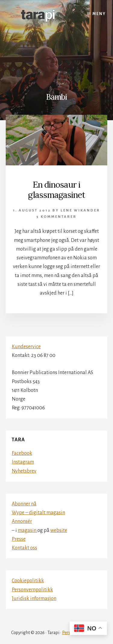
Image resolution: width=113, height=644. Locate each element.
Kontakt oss (24, 548)
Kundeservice (26, 347)
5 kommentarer (56, 217)
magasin (28, 530)
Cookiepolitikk (28, 581)
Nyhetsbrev (24, 471)
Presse (19, 539)
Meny (99, 14)
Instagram (23, 462)
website (59, 530)
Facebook (22, 453)
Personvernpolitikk (32, 590)
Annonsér (22, 521)
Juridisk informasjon (34, 599)
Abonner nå (24, 504)
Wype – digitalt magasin (38, 513)
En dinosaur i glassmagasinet (56, 190)
